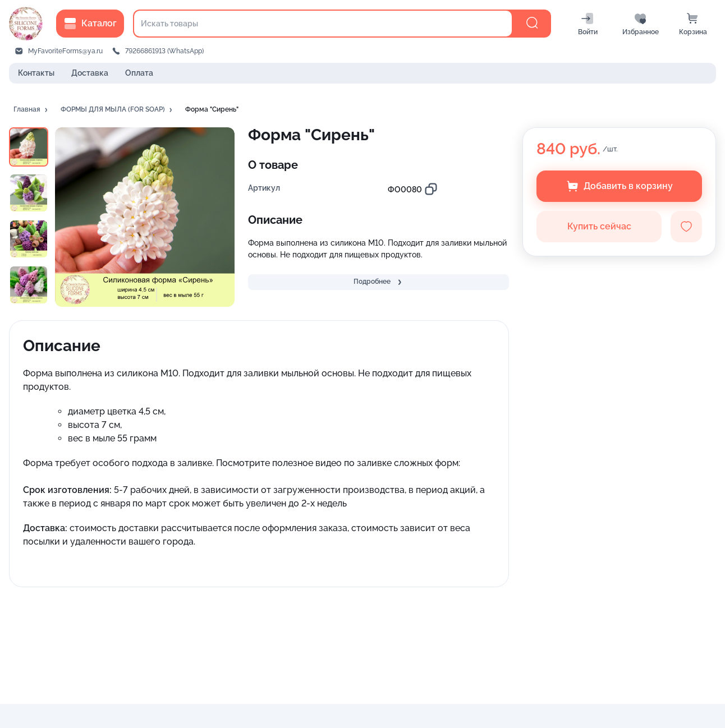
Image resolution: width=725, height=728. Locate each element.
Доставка (90, 73)
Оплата (139, 73)
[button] (31, 110)
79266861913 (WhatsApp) (164, 51)
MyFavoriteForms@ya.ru (65, 51)
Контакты (36, 73)
